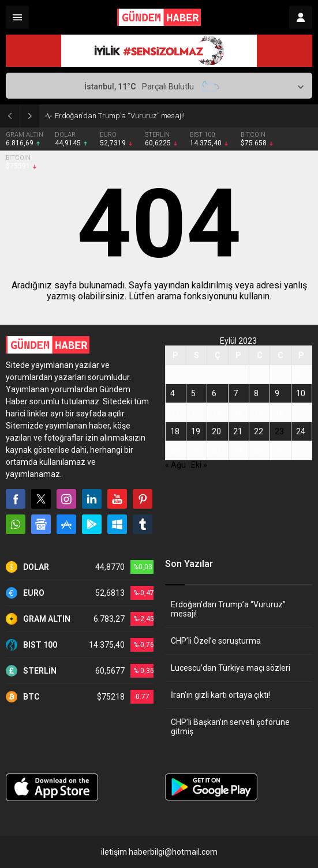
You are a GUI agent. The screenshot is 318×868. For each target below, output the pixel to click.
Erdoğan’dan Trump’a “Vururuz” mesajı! (120, 116)
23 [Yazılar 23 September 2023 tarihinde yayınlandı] (279, 431)
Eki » (199, 465)
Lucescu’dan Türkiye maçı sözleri (231, 668)
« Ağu (175, 465)
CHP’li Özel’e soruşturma (216, 641)
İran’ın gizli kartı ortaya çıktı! (220, 695)
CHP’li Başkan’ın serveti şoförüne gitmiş (230, 727)
